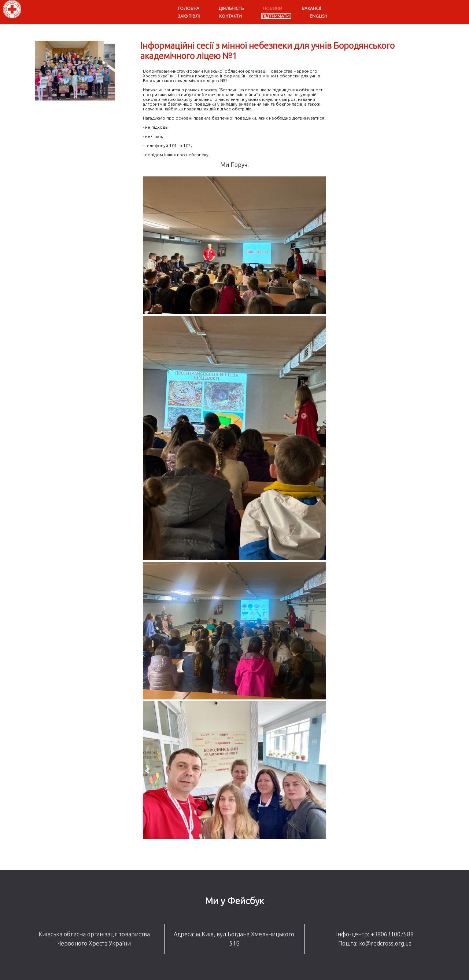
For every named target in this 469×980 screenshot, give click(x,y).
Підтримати (276, 16)
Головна (189, 8)
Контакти (230, 16)
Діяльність (231, 8)
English (318, 16)
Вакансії (311, 8)
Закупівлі (189, 16)
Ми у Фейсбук (235, 901)
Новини (273, 8)
